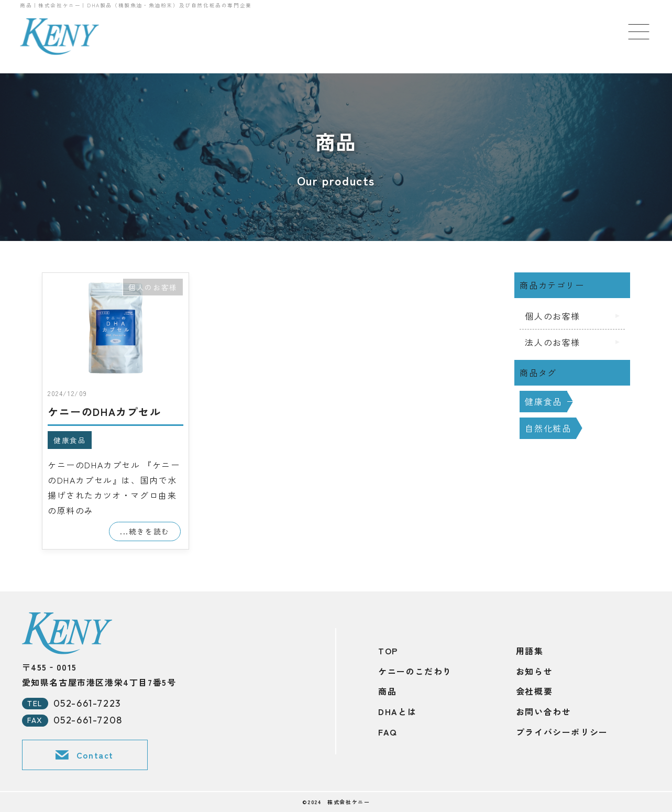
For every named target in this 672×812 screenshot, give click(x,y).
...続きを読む (145, 531)
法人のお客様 (553, 342)
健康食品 (70, 440)
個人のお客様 (153, 287)
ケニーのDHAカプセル (104, 412)
